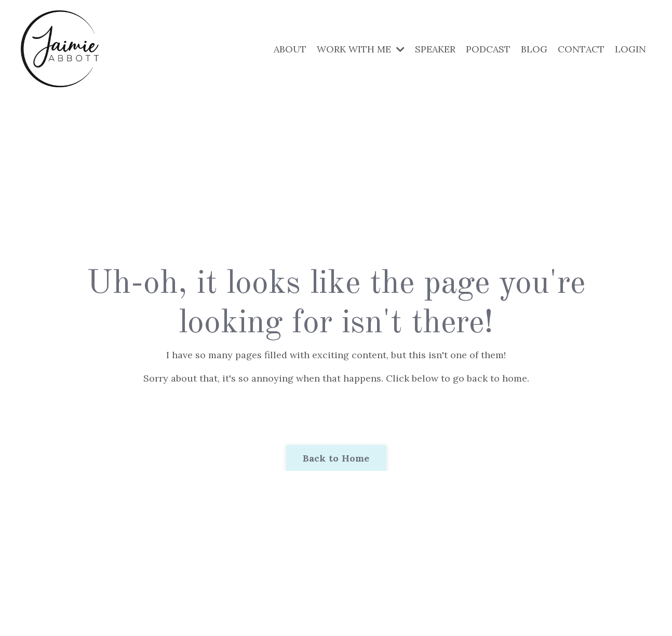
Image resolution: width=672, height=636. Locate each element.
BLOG (534, 49)
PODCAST (488, 49)
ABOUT (290, 49)
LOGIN (630, 49)
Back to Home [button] (336, 458)
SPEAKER (435, 49)
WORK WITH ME (361, 49)
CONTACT (581, 49)
